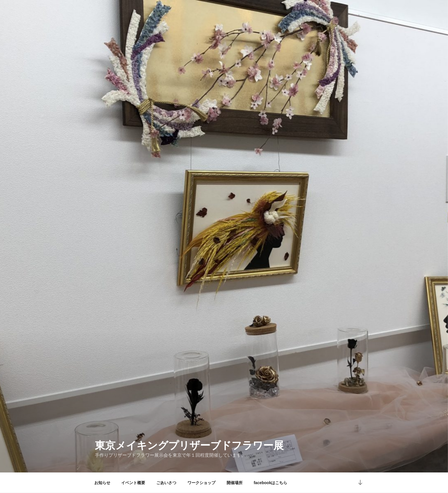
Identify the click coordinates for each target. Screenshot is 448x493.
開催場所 (235, 483)
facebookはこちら (270, 483)
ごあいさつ (166, 483)
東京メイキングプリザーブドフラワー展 (189, 445)
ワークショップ (201, 483)
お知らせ (102, 483)
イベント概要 (133, 483)
